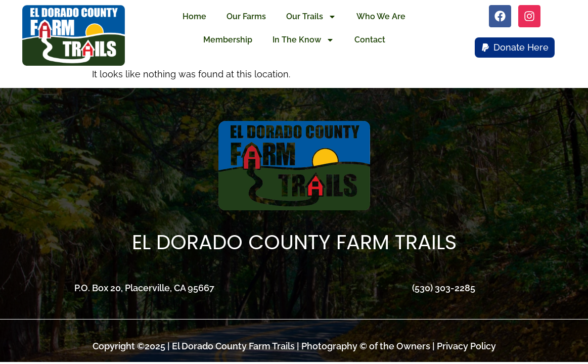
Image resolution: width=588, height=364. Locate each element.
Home (194, 16)
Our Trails (311, 17)
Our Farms (246, 16)
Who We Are (381, 16)
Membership (228, 40)
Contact (370, 40)
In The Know (303, 40)
